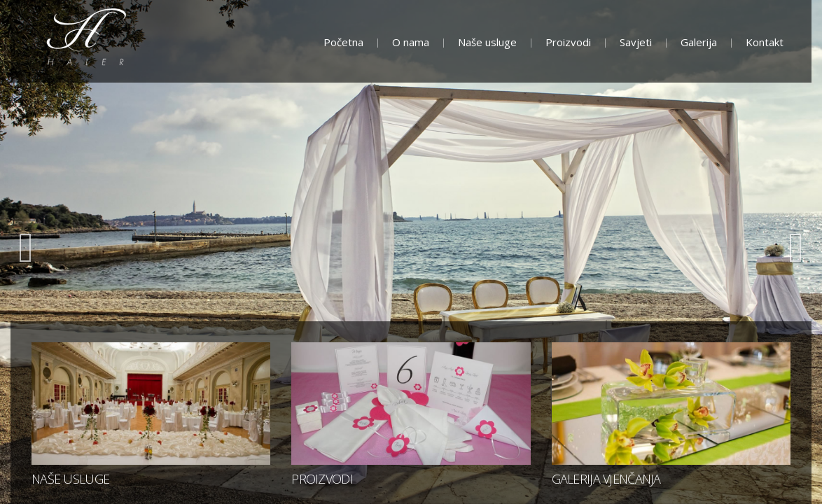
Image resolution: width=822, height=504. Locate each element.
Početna (343, 42)
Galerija (699, 42)
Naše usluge (487, 42)
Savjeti (636, 42)
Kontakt (765, 42)
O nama (411, 42)
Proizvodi (568, 42)
